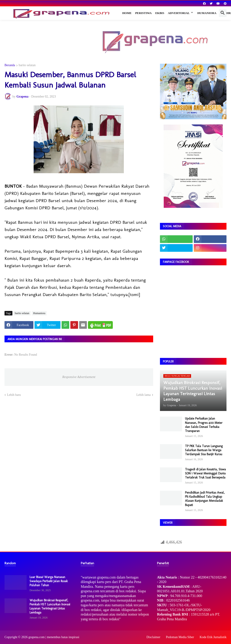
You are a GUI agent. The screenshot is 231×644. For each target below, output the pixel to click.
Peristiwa (143, 13)
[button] (223, 13)
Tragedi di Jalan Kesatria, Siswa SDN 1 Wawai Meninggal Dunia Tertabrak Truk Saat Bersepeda (205, 473)
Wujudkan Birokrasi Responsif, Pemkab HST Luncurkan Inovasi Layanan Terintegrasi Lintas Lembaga (50, 607)
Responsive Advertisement (79, 377)
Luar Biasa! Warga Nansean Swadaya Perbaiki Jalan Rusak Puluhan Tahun (49, 581)
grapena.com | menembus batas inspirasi (54, 637)
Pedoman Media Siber (180, 637)
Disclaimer (153, 637)
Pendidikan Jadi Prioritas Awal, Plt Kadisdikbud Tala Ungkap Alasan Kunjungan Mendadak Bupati (205, 499)
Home (127, 13)
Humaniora (207, 13)
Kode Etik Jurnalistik (213, 637)
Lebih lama (143, 395)
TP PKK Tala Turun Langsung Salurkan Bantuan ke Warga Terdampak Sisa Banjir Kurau (204, 450)
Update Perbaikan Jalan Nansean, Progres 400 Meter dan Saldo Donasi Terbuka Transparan (204, 425)
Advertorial (179, 13)
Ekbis (160, 13)
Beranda (10, 65)
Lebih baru (14, 395)
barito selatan (27, 65)
